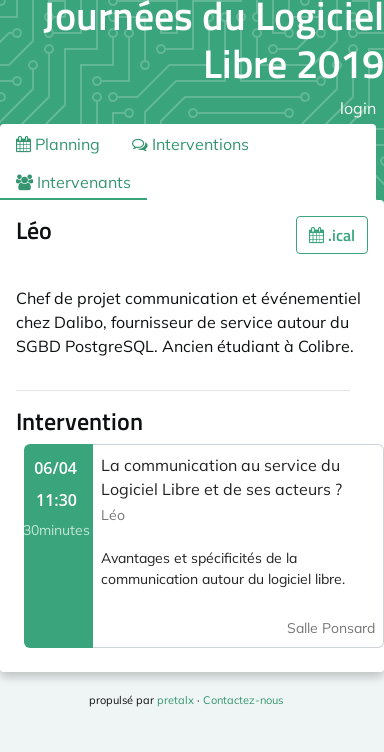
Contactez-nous (243, 700)
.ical (332, 235)
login (358, 108)
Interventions (190, 144)
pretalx (175, 700)
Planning (58, 144)
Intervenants (73, 182)
